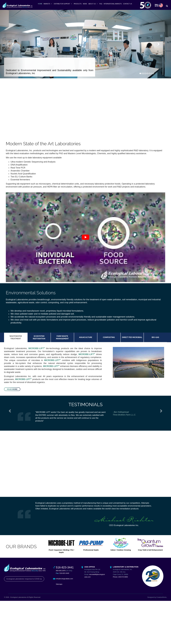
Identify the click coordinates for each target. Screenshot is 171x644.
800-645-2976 (61, 572)
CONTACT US (127, 4)
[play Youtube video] (85, 238)
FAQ (101, 4)
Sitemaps (59, 585)
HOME (40, 4)
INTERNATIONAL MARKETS (113, 4)
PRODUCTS (78, 4)
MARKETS (48, 4)
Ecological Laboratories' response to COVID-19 (24, 580)
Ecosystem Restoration (39, 338)
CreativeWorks (161, 598)
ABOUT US (93, 4)
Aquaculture (86, 339)
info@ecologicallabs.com (64, 580)
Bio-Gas (155, 339)
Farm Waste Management (62, 338)
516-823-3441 (65, 568)
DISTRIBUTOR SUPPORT (63, 4)
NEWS (85, 4)
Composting (109, 339)
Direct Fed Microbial (132, 339)
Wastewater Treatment (16, 338)
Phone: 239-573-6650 (120, 578)
